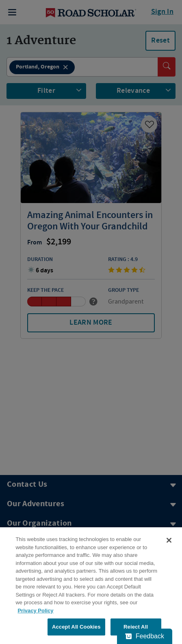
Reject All (136, 627)
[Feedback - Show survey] (145, 636)
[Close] (169, 540)
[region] (91, 586)
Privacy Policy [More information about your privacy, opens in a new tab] (35, 611)
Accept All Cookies (76, 627)
